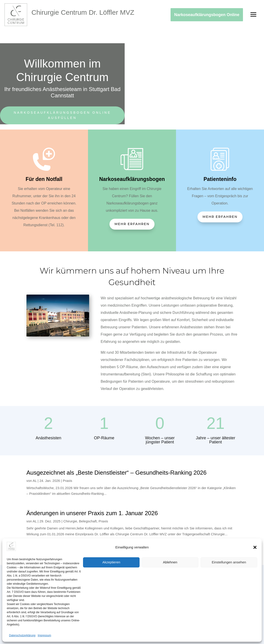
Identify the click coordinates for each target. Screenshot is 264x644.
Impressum (44, 635)
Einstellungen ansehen (229, 562)
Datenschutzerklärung (22, 635)
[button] (255, 547)
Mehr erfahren (132, 224)
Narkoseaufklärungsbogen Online (207, 15)
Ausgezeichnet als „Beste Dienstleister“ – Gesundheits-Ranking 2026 (117, 473)
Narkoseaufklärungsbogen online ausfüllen (62, 115)
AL (35, 481)
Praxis (67, 481)
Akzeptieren (111, 562)
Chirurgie (70, 521)
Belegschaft (88, 521)
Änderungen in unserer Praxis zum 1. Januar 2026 (92, 513)
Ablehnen (170, 562)
